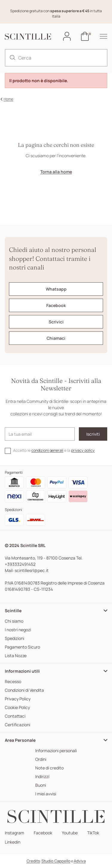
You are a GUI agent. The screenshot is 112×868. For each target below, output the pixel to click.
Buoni (41, 785)
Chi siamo (14, 621)
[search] (13, 58)
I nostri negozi (18, 630)
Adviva (80, 861)
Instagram (14, 833)
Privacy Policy (18, 699)
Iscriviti (93, 434)
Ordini (41, 759)
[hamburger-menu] (101, 36)
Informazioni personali (56, 751)
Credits (33, 861)
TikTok (93, 833)
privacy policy (83, 450)
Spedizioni (14, 639)
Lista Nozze (16, 656)
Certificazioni (17, 725)
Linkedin (13, 842)
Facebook (43, 833)
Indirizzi (42, 777)
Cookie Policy (17, 708)
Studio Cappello (56, 861)
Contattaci (15, 716)
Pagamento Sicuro (22, 647)
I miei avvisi (46, 794)
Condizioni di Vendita (24, 690)
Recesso (13, 682)
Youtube (70, 833)
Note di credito (49, 768)
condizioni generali (47, 450)
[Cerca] (56, 58)
